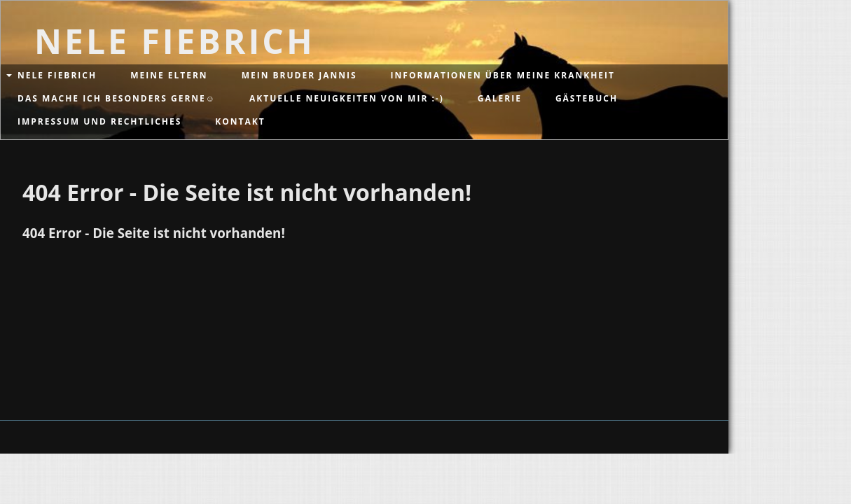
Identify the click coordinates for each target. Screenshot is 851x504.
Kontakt (240, 121)
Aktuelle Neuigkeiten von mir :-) (347, 98)
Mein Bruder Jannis (299, 75)
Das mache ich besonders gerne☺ (117, 98)
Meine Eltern (169, 75)
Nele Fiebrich (57, 75)
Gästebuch (587, 98)
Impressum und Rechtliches (99, 121)
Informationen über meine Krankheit (503, 75)
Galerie (500, 98)
